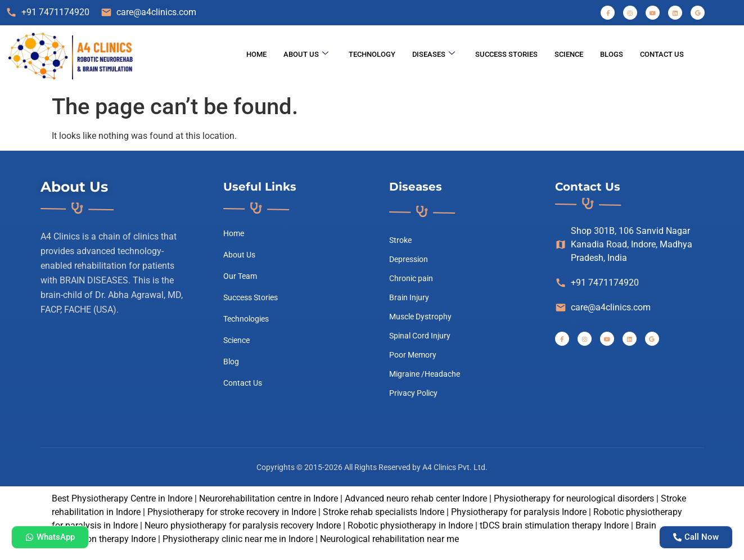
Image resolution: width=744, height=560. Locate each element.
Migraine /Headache (425, 374)
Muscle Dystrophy (420, 317)
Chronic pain (411, 278)
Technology (372, 54)
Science (236, 340)
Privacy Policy (413, 393)
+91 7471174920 (48, 12)
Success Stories (506, 54)
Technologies (246, 319)
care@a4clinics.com (148, 12)
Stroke (400, 240)
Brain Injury (409, 297)
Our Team (240, 276)
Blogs (612, 54)
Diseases (434, 54)
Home (256, 54)
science (569, 54)
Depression (409, 259)
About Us (306, 54)
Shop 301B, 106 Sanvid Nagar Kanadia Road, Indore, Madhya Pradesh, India (624, 244)
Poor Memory (413, 355)
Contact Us (662, 54)
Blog (231, 362)
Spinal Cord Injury (420, 336)
